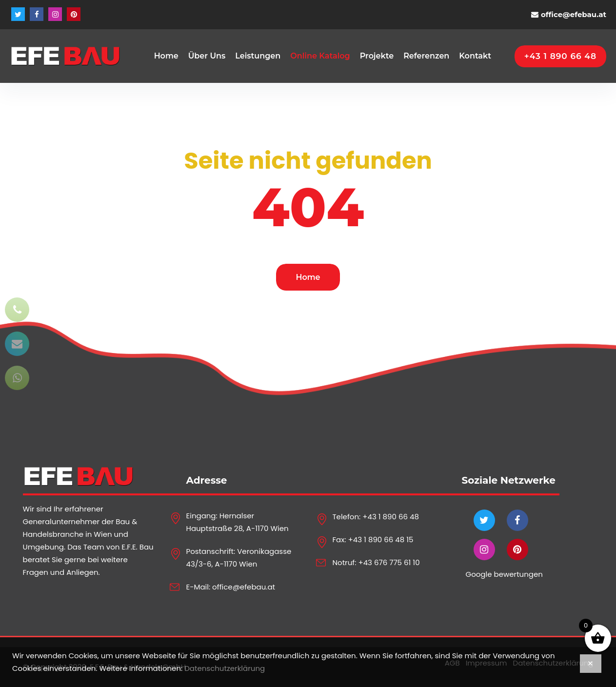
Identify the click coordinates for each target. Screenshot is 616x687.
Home (166, 56)
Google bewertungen (504, 574)
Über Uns (207, 56)
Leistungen (258, 56)
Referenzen (426, 56)
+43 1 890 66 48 (391, 517)
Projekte (377, 56)
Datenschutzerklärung (225, 668)
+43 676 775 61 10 (389, 562)
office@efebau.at (574, 14)
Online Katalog (320, 56)
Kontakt (475, 56)
